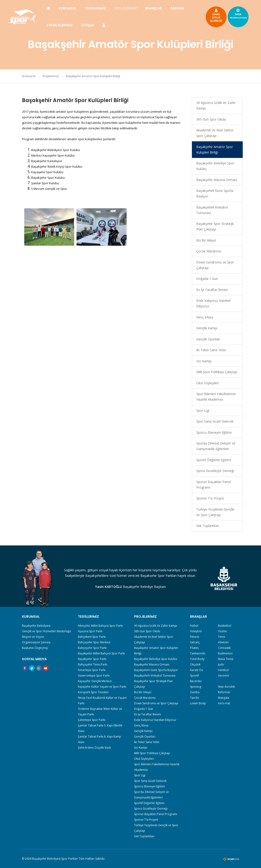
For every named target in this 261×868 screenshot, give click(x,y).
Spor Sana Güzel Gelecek (215, 421)
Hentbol (223, 670)
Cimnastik (224, 648)
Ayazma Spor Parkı (90, 631)
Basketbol (225, 626)
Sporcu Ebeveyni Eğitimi (214, 432)
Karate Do (197, 670)
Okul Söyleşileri (207, 383)
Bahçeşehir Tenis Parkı (93, 664)
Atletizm (223, 642)
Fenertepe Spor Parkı (92, 670)
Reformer (224, 692)
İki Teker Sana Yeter (211, 350)
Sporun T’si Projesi (210, 498)
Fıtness (195, 637)
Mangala (224, 698)
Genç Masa (205, 317)
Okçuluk (195, 664)
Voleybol (196, 631)
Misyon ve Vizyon (33, 637)
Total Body (197, 659)
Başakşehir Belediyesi (36, 626)
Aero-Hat (224, 703)
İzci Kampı (204, 361)
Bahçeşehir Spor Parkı (92, 648)
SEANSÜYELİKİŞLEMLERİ (216, 15)
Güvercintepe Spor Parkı (94, 676)
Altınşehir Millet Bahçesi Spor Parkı (100, 626)
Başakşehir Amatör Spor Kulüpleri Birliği (215, 150)
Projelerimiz (51, 76)
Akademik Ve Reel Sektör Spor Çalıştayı (215, 133)
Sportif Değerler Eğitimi (214, 460)
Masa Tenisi (226, 659)
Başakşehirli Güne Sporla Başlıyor (215, 193)
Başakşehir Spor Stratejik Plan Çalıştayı (215, 226)
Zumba (195, 692)
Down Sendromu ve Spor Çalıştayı (215, 265)
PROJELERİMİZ (126, 8)
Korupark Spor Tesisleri (93, 692)
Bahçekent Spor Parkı (92, 637)
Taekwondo (198, 653)
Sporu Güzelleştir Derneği (215, 471)
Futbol (194, 626)
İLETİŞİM (88, 25)
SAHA (239, 14)
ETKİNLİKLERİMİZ (60, 25)
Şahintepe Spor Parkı (92, 720)
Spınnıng (196, 687)
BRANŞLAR (154, 8)
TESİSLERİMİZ (95, 8)
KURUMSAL (68, 8)
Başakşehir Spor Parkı (92, 659)
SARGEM (177, 8)
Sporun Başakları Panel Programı (213, 485)
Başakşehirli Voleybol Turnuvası (212, 210)
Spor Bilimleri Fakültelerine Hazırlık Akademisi (216, 397)
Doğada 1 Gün (207, 279)
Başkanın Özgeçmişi (35, 648)
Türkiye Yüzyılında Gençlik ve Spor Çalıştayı (215, 512)
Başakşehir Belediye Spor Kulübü (215, 166)
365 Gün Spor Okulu (211, 119)
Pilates (194, 648)
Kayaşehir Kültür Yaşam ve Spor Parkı (102, 687)
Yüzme (222, 631)
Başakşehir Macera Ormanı (217, 180)
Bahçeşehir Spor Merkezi (94, 642)
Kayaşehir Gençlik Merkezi (95, 681)
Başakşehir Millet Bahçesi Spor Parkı (101, 653)
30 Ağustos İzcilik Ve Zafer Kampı (216, 105)
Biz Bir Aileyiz (206, 240)
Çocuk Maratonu (209, 251)
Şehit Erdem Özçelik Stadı (94, 748)
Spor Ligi (203, 410)
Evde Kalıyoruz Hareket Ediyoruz (213, 303)
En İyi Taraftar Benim (212, 290)
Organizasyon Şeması (36, 642)
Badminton (225, 653)
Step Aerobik (226, 687)
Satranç (195, 642)
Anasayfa (29, 76)
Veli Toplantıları (208, 526)
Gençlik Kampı (207, 328)
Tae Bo (195, 698)
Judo (221, 664)
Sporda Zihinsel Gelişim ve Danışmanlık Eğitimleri (216, 446)
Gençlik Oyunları (208, 339)
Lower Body (198, 703)
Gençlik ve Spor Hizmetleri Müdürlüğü (46, 631)
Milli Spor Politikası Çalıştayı (217, 372)
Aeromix (224, 676)
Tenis (221, 637)
